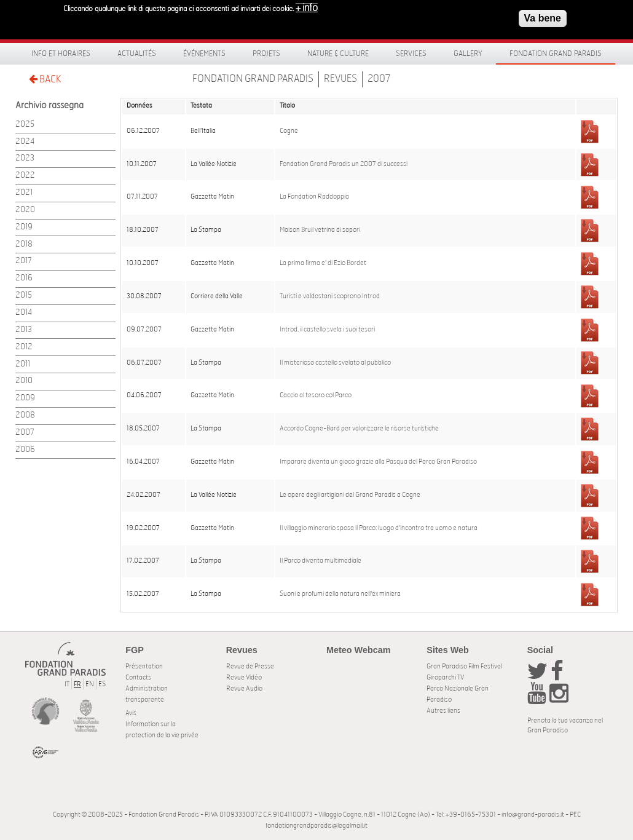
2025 (25, 125)
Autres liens (443, 711)
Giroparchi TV (445, 677)
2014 (24, 313)
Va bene (543, 15)
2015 (24, 295)
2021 (24, 193)
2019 (24, 227)
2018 (24, 244)
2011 (23, 364)
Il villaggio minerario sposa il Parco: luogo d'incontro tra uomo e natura (379, 528)
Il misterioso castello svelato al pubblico (335, 363)
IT (67, 684)
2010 (24, 381)
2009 (25, 398)
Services (411, 53)
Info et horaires (61, 53)
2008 (25, 415)
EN (90, 684)
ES (102, 684)
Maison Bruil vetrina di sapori (320, 230)
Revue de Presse (250, 666)
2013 (24, 330)
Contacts (138, 677)
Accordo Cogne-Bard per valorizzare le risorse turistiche (359, 429)
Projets (266, 53)
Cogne (289, 131)
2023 (25, 158)
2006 (25, 450)
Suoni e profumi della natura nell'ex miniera (340, 594)
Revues (340, 79)
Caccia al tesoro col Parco (316, 395)
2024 (25, 142)
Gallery (468, 53)
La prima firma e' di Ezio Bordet (323, 263)
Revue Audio (244, 688)
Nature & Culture (338, 53)
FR (77, 684)
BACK (45, 79)
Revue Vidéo (244, 677)
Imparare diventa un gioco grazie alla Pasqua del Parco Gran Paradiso (378, 462)
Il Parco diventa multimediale (320, 561)
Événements (204, 53)
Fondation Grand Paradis (556, 53)
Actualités (137, 53)
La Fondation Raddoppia (314, 197)
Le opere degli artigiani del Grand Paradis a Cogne (350, 495)
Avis (131, 713)
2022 (25, 176)
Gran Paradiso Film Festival (464, 666)
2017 (24, 261)
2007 (379, 79)
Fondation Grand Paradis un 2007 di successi (344, 164)
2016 (24, 278)
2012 (24, 347)
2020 (25, 210)
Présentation (144, 666)
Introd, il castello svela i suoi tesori (327, 330)
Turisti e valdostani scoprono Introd (330, 296)
